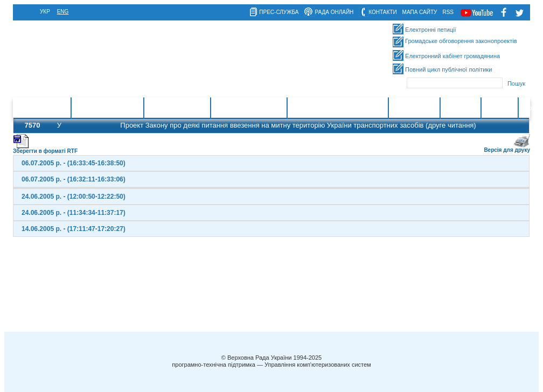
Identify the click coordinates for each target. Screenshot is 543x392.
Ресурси (500, 108)
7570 (33, 125)
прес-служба (279, 12)
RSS (448, 12)
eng (63, 12)
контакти (382, 12)
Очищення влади (249, 108)
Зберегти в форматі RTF (45, 149)
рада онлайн (334, 12)
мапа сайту (420, 12)
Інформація (414, 108)
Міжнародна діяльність (338, 108)
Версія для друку (507, 148)
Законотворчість (107, 108)
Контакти (461, 108)
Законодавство (177, 108)
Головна (53, 108)
